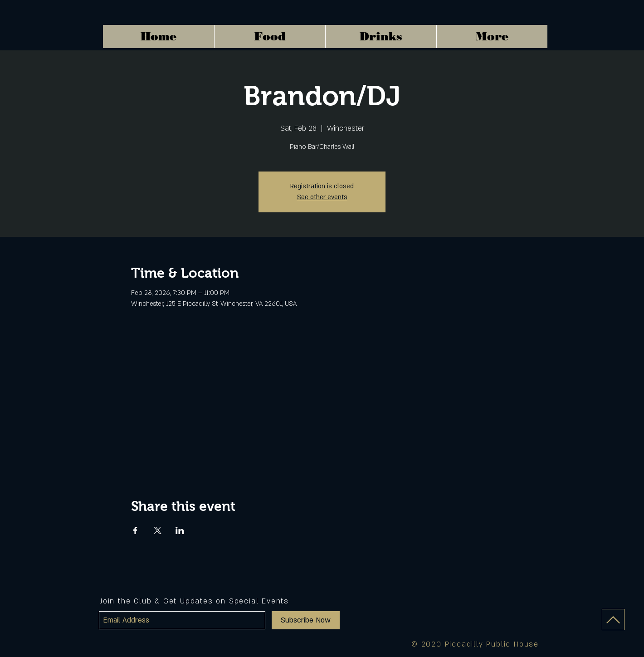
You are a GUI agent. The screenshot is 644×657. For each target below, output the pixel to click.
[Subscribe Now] (306, 620)
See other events (322, 197)
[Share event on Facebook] (135, 530)
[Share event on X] (158, 530)
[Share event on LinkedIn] (180, 530)
